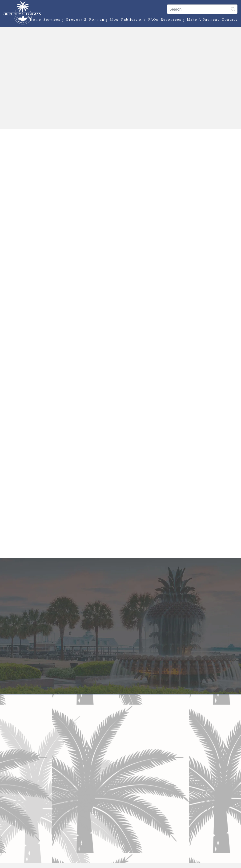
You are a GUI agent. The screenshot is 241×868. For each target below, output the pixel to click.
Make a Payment (203, 19)
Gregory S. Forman (87, 20)
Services (54, 20)
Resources (173, 20)
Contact (230, 19)
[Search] (202, 9)
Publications (134, 19)
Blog (114, 19)
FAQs (153, 19)
